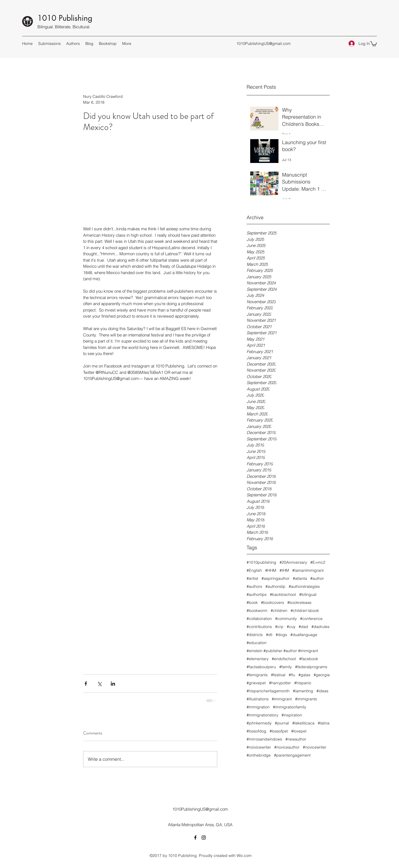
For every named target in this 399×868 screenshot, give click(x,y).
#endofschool (284, 659)
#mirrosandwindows (264, 739)
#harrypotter (280, 683)
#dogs (281, 635)
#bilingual (308, 595)
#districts (255, 635)
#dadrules (320, 627)
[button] (374, 44)
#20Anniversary (293, 562)
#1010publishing (261, 562)
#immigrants (306, 699)
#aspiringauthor (276, 579)
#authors (254, 587)
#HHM (271, 570)
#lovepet (299, 731)
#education (257, 643)
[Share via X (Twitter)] (99, 684)
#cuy (291, 627)
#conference (311, 619)
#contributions (259, 627)
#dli (269, 635)
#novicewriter (315, 747)
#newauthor (296, 739)
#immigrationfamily (290, 707)
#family (286, 667)
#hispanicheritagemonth (268, 691)
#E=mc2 (318, 562)
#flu (292, 675)
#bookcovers (273, 603)
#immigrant (282, 699)
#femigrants (257, 675)
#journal (282, 723)
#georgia (322, 675)
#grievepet (256, 683)
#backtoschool (283, 595)
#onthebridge (259, 755)
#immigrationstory (262, 715)
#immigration (258, 707)
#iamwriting (303, 691)
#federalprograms (311, 667)
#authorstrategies (304, 587)
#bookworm (257, 611)
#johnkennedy (259, 723)
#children (279, 611)
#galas (304, 675)
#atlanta (300, 579)
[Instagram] (204, 838)
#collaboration (259, 619)
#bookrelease (299, 603)
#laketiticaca (303, 723)
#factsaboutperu (261, 667)
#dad (303, 627)
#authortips (257, 595)
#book (252, 603)
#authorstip (275, 587)
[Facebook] (195, 838)
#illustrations (258, 699)
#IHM (284, 570)
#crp (279, 627)
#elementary (258, 659)
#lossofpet (279, 731)
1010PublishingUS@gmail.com (264, 44)
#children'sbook (305, 611)
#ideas (322, 691)
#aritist (252, 579)
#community (286, 619)
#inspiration (292, 715)
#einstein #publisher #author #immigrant (282, 651)
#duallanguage (304, 635)
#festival (278, 675)
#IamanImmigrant (308, 570)
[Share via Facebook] (86, 684)
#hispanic (303, 683)
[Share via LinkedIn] (113, 684)
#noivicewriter (259, 747)
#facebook (309, 659)
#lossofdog (256, 731)
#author (317, 579)
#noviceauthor (287, 747)
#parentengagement (292, 755)
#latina (324, 723)
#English (254, 570)
